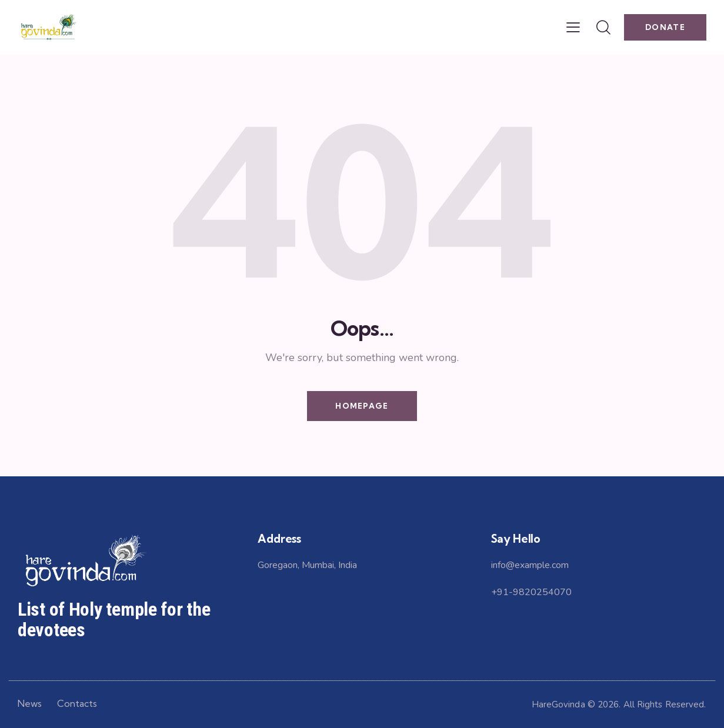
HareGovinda (558, 704)
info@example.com (530, 565)
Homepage (362, 406)
